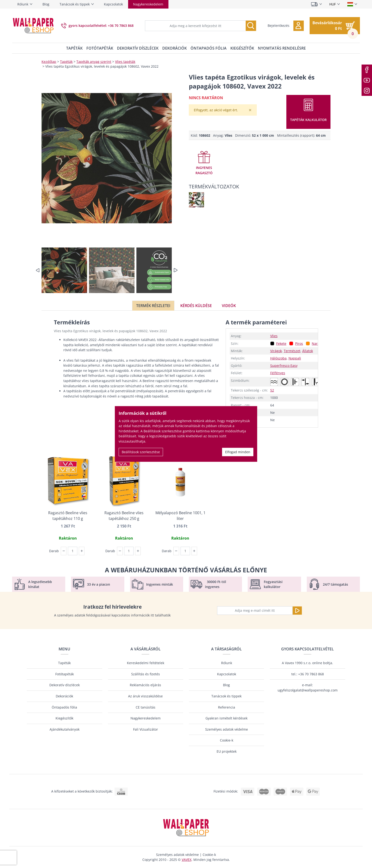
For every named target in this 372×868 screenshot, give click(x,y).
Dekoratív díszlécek (138, 48)
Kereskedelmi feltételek (146, 663)
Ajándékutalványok (65, 729)
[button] (286, 26)
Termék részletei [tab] (153, 306)
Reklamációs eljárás (145, 685)
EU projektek (227, 751)
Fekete (281, 343)
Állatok (308, 351)
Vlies (274, 336)
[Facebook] (367, 70)
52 (272, 390)
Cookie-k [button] (209, 855)
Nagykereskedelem (148, 4)
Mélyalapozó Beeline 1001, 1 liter (180, 516)
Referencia (227, 707)
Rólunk (23, 4)
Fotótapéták (100, 48)
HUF (332, 4)
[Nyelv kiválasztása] (352, 4)
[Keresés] (251, 26)
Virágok (276, 351)
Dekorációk (174, 48)
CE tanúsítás (146, 707)
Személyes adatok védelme (227, 729)
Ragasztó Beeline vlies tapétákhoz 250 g (124, 516)
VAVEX (187, 860)
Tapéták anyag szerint (94, 62)
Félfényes (278, 373)
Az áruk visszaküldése (145, 696)
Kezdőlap (49, 62)
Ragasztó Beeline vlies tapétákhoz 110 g (68, 516)
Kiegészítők (242, 48)
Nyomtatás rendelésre (282, 48)
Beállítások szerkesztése (141, 452)
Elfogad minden (238, 452)
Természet (292, 351)
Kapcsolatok (113, 4)
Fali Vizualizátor (146, 729)
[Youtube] (367, 80)
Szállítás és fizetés (146, 674)
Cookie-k (227, 740)
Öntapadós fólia (209, 48)
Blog (46, 4)
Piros (299, 343)
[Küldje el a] (297, 611)
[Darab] (73, 551)
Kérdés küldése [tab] (196, 306)
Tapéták (74, 48)
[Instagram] (367, 91)
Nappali (295, 358)
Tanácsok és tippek (75, 4)
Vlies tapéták (125, 62)
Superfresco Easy (284, 366)
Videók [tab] (229, 306)
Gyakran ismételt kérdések (226, 718)
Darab (54, 551)
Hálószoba (278, 358)
